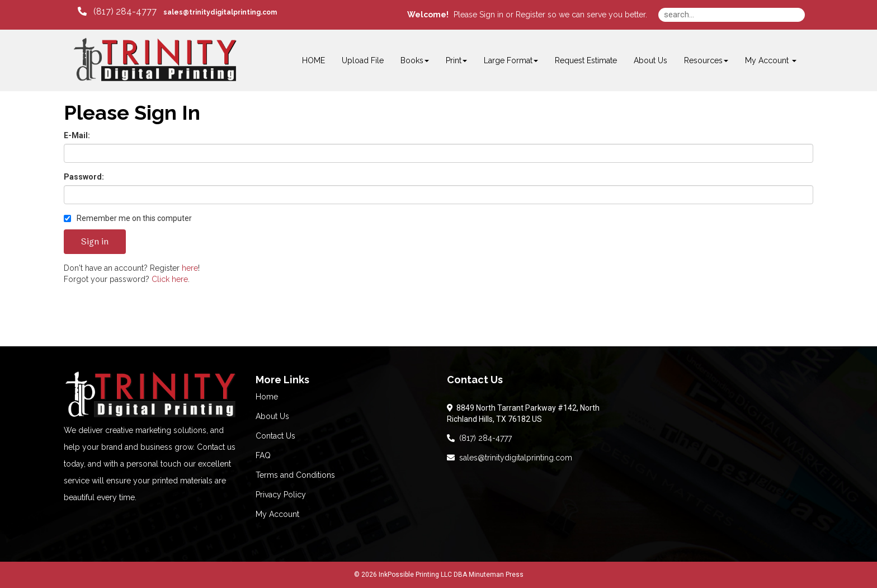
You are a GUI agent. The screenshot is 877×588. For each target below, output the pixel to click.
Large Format (511, 60)
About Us (650, 60)
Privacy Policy (281, 495)
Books (415, 60)
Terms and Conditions (295, 475)
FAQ (263, 455)
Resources (706, 60)
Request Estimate (586, 60)
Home (267, 397)
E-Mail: (77, 135)
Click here (170, 279)
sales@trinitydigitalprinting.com (510, 458)
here (190, 268)
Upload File (363, 60)
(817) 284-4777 (479, 438)
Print (456, 60)
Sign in (491, 15)
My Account (277, 514)
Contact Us (275, 436)
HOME (313, 60)
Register (531, 15)
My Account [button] (771, 60)
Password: (84, 177)
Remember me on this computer (128, 218)
